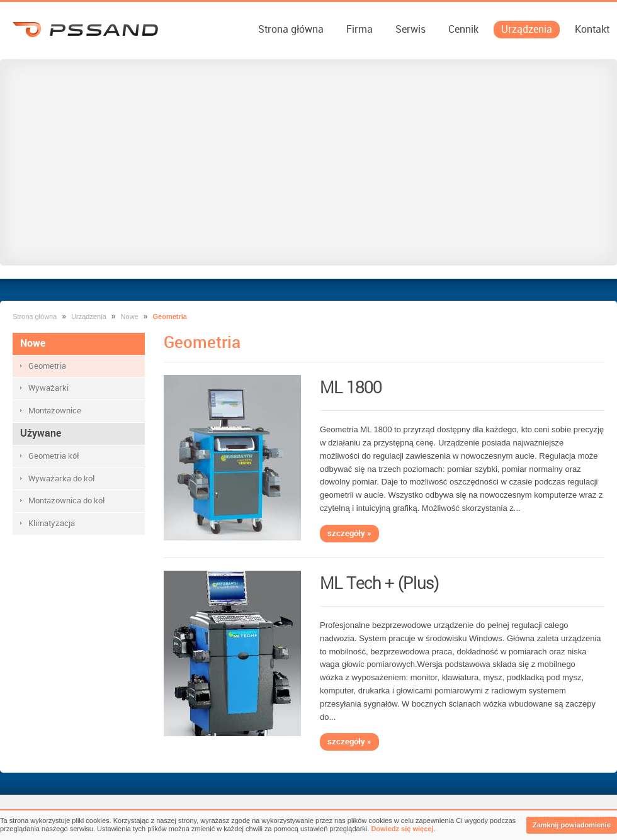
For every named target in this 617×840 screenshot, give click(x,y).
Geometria (47, 366)
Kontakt (592, 29)
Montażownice (55, 411)
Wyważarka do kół (62, 479)
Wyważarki (48, 388)
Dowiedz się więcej (402, 829)
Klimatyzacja (52, 523)
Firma (359, 29)
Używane (41, 433)
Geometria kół (54, 456)
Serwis (410, 29)
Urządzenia (527, 29)
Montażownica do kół (67, 501)
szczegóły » (349, 533)
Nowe (130, 316)
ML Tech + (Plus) (379, 583)
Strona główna (291, 29)
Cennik (463, 29)
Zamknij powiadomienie (572, 825)
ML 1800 (351, 388)
